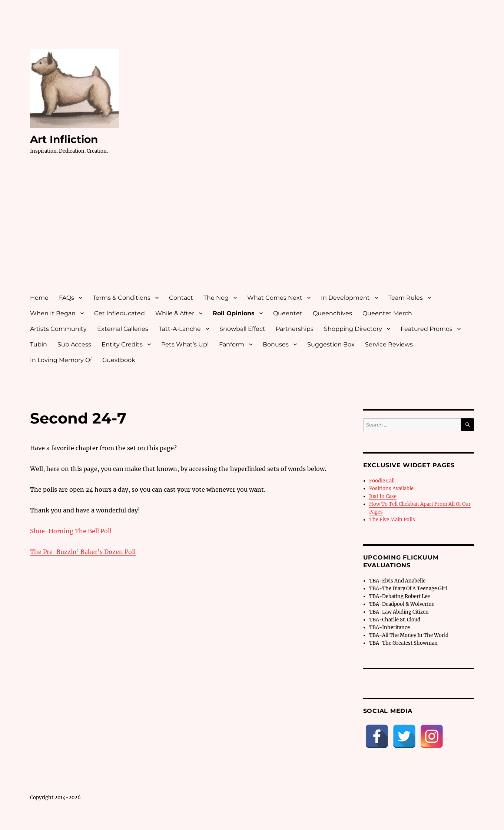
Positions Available (391, 489)
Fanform (232, 344)
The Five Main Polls (392, 520)
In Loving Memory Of (61, 360)
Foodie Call (382, 481)
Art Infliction (64, 139)
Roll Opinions (234, 313)
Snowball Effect (242, 329)
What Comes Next (275, 298)
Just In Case (383, 496)
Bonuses (276, 344)
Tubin (39, 344)
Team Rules (406, 298)
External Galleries (123, 329)
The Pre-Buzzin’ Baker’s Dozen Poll (83, 552)
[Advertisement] (253, 231)
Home (39, 298)
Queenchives (332, 313)
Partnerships (295, 329)
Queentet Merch (387, 313)
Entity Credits (122, 344)
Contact (181, 298)
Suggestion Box (331, 344)
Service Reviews (389, 344)
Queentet (288, 313)
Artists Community (58, 329)
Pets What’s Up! (185, 344)
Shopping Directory (353, 329)
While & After (175, 313)
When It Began (53, 313)
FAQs (67, 298)
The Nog (216, 298)
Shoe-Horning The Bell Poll (71, 531)
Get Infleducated (120, 313)
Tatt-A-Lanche (180, 329)
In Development (345, 298)
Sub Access (74, 344)
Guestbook (119, 360)
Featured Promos (427, 329)
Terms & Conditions (122, 298)
